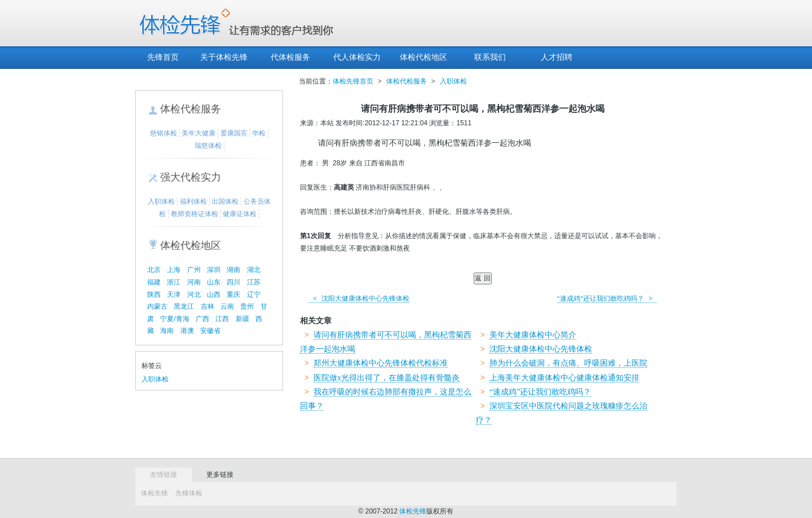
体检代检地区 (423, 57)
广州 (194, 270)
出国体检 (225, 201)
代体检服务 (290, 57)
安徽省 (210, 331)
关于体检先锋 (224, 57)
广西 (202, 319)
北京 (154, 270)
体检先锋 (155, 493)
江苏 (254, 282)
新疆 (242, 319)
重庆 (233, 295)
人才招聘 (557, 57)
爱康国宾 (234, 133)
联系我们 (490, 57)
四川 (233, 282)
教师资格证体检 (195, 214)
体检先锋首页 (353, 81)
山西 (214, 295)
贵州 (247, 306)
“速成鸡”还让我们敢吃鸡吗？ (607, 298)
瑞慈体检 (208, 146)
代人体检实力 (357, 57)
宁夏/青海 (175, 319)
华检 (259, 133)
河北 (194, 295)
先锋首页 (163, 57)
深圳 (214, 270)
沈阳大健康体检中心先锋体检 (359, 298)
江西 (222, 319)
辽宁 (254, 295)
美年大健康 (198, 133)
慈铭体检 (164, 133)
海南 (167, 331)
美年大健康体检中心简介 (533, 335)
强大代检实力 (191, 177)
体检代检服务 (191, 109)
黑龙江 (184, 306)
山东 (214, 282)
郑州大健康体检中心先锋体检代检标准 (381, 363)
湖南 (233, 270)
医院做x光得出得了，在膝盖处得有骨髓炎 (387, 378)
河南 (194, 282)
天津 (174, 295)
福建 (154, 282)
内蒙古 (157, 306)
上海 (174, 270)
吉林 (208, 306)
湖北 (254, 270)
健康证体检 (240, 214)
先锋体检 (189, 493)
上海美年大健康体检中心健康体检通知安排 (564, 378)
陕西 (154, 295)
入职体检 (161, 201)
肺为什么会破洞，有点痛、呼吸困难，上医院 (568, 363)
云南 (227, 306)
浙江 (174, 282)
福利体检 (193, 201)
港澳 (187, 331)
